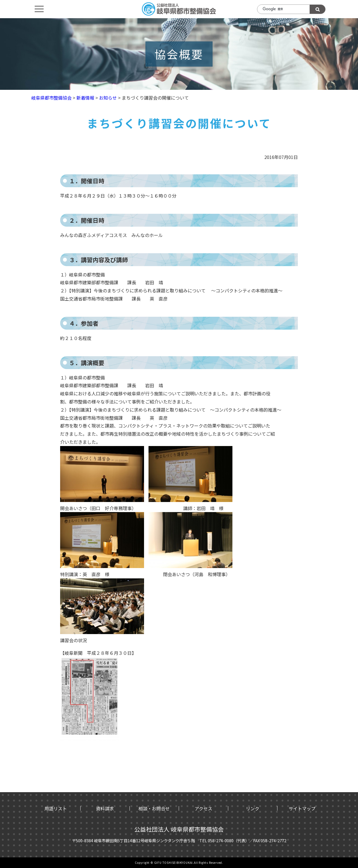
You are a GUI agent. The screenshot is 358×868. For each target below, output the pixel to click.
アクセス (203, 808)
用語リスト (56, 808)
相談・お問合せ (154, 808)
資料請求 (105, 808)
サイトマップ (302, 808)
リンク (253, 808)
